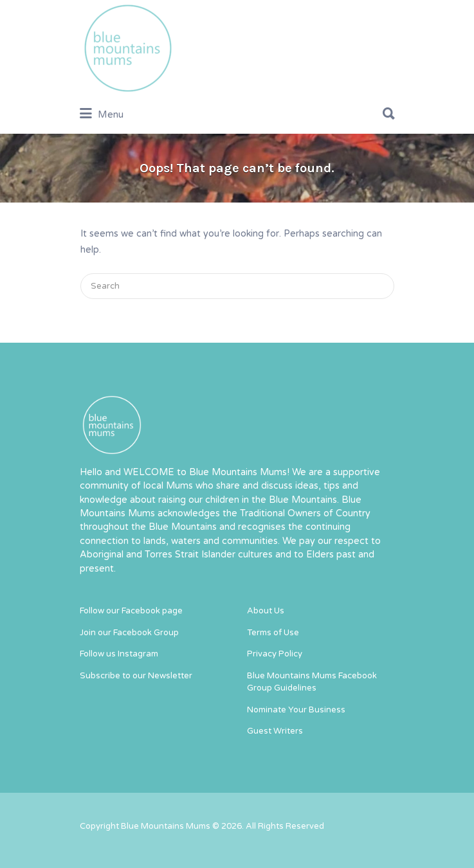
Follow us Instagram (119, 654)
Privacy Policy (275, 654)
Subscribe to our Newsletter (136, 676)
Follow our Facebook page (131, 611)
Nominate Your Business (296, 710)
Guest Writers (275, 731)
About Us (266, 611)
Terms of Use (273, 633)
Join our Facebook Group (129, 633)
